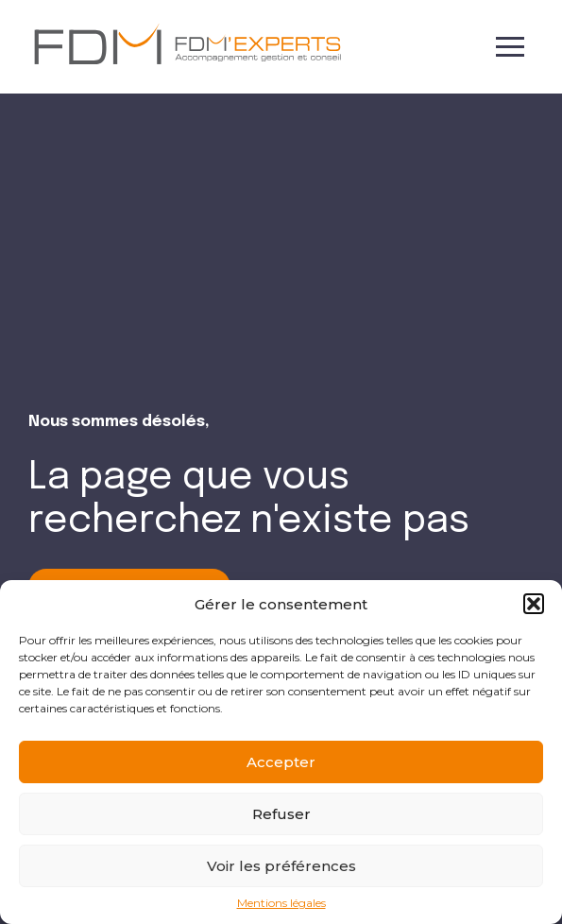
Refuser (281, 814)
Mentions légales (281, 903)
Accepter (281, 762)
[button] (534, 604)
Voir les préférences (281, 866)
